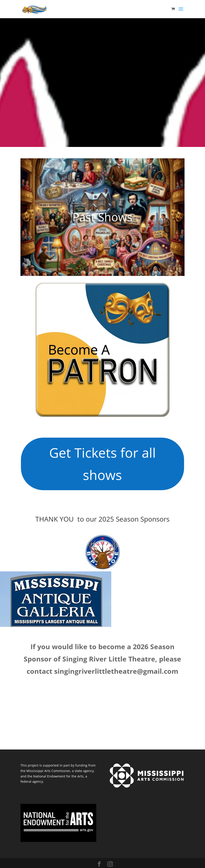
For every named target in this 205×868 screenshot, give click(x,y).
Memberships (127, 350)
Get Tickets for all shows (102, 464)
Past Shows (102, 217)
